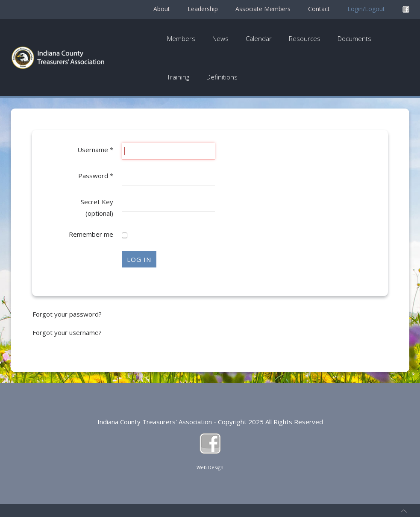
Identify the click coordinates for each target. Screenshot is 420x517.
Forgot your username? (67, 332)
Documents (354, 38)
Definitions (222, 77)
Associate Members (263, 9)
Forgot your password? (67, 314)
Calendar (259, 38)
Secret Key (97, 202)
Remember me (91, 234)
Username (95, 150)
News (220, 38)
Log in (139, 259)
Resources (305, 38)
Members (181, 38)
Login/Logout (366, 9)
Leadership (203, 9)
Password (96, 176)
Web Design (210, 467)
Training (178, 77)
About (162, 9)
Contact (319, 9)
